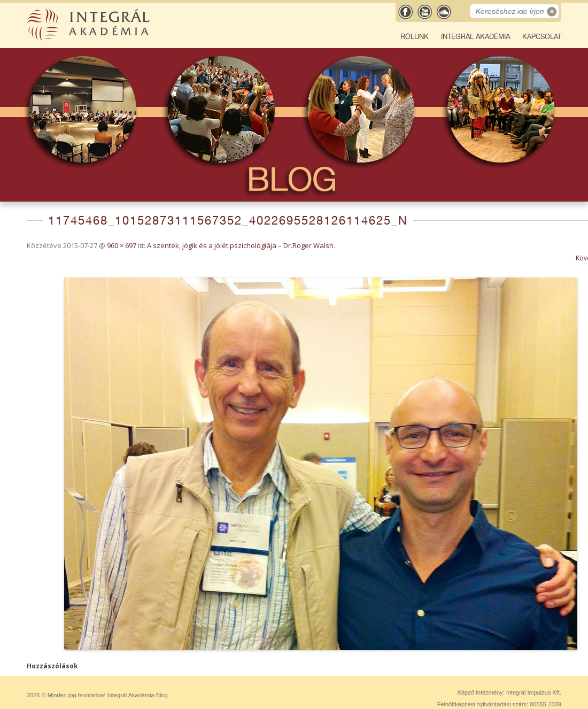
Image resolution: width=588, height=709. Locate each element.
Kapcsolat (542, 37)
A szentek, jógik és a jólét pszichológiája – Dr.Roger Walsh (240, 245)
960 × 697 (122, 245)
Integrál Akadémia (475, 37)
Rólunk (415, 37)
